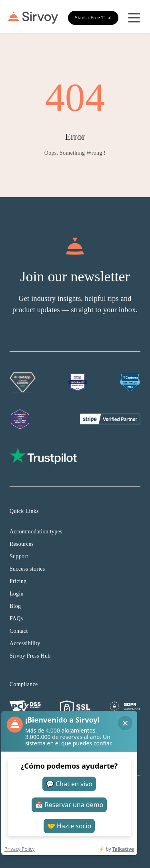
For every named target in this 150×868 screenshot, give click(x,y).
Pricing (18, 581)
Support (19, 556)
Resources (22, 544)
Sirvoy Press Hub (30, 656)
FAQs (16, 619)
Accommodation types (36, 532)
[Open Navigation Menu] (134, 18)
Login (17, 594)
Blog (15, 606)
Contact (19, 631)
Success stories (27, 569)
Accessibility (25, 643)
